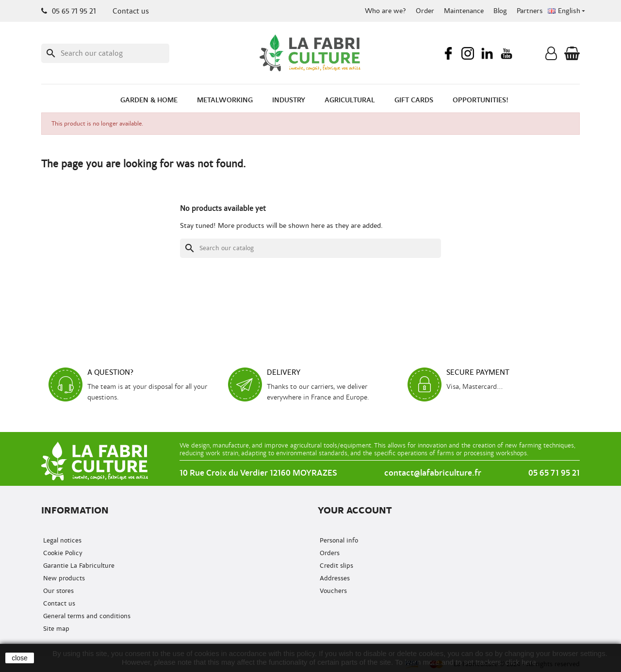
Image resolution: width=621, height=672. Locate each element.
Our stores (57, 591)
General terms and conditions (86, 616)
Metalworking (225, 100)
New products (63, 578)
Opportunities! (481, 100)
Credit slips (335, 566)
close (20, 658)
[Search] (105, 53)
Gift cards (414, 100)
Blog (500, 11)
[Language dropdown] (567, 11)
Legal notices (61, 540)
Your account (355, 510)
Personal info (338, 540)
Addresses (334, 578)
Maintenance (464, 11)
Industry (289, 100)
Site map (55, 629)
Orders (329, 553)
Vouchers (332, 591)
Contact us (131, 11)
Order (425, 11)
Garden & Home (149, 100)
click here (521, 662)
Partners (530, 11)
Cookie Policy (62, 553)
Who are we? (385, 11)
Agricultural (350, 100)
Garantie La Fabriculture (78, 566)
